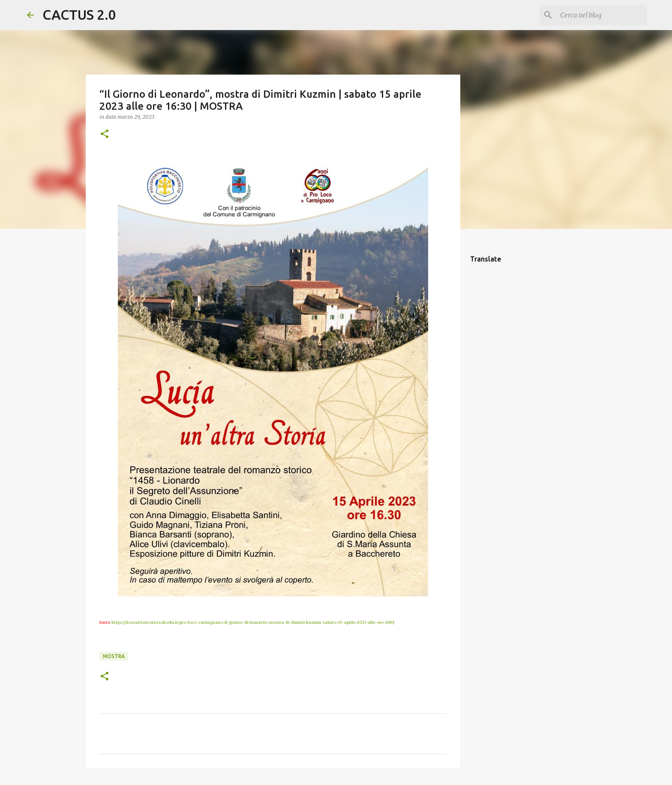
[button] (105, 134)
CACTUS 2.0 (79, 15)
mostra (114, 656)
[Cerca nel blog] (602, 15)
